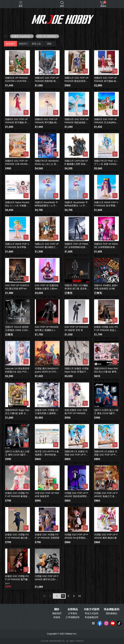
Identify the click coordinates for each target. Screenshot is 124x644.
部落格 (57, 617)
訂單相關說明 (73, 617)
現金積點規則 (112, 609)
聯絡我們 (57, 613)
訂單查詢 (73, 613)
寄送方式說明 (92, 613)
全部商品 (73, 609)
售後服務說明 (92, 617)
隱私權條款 (112, 613)
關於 (57, 609)
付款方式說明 (92, 609)
